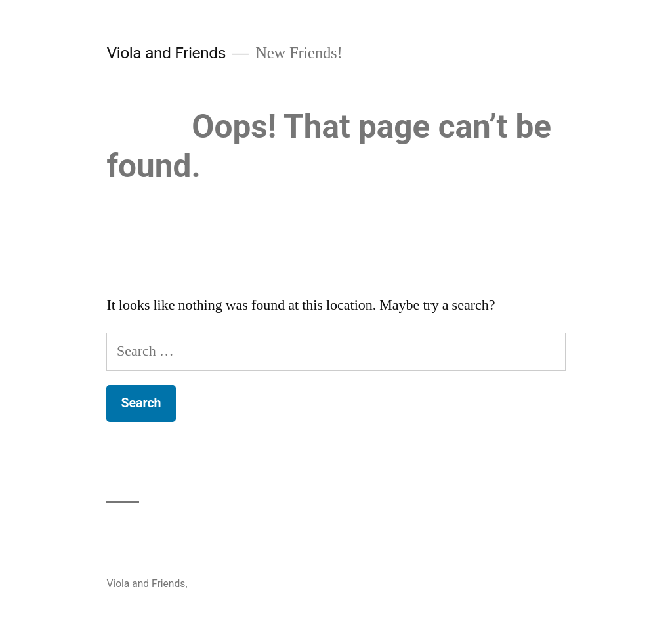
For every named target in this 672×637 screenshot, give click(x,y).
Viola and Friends (166, 53)
